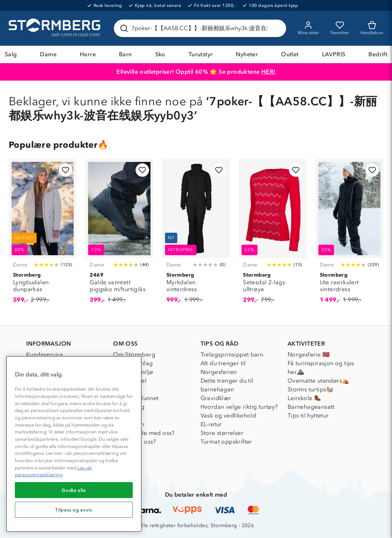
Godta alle (74, 490)
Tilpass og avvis (74, 510)
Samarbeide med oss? (144, 433)
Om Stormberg (134, 354)
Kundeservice (45, 354)
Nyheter (247, 54)
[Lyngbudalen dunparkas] (43, 235)
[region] (74, 444)
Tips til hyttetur (308, 415)
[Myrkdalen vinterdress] (196, 235)
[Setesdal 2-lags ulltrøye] (273, 235)
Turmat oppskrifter (226, 442)
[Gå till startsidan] (55, 28)
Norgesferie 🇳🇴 (309, 354)
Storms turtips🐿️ (311, 389)
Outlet (290, 54)
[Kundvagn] (372, 28)
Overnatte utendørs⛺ (319, 381)
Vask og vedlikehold (228, 415)
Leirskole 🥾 (304, 398)
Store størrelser (222, 433)
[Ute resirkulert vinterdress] (349, 235)
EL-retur (211, 424)
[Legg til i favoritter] (65, 170)
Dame (48, 54)
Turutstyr (201, 54)
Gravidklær (216, 398)
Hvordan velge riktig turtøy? (239, 407)
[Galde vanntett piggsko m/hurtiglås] (119, 235)
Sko (160, 54)
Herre (88, 54)
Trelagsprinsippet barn (232, 354)
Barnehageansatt (311, 407)
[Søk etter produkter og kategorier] (201, 28)
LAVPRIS (334, 54)
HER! (269, 72)
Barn (125, 54)
